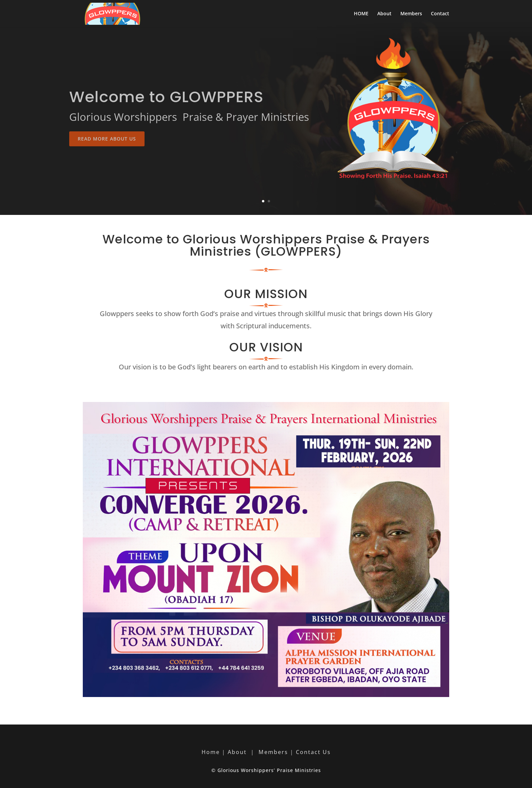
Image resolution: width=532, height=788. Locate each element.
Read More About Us (107, 154)
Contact (440, 14)
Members (411, 14)
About (384, 14)
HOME (361, 14)
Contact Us (313, 752)
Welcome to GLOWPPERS (166, 112)
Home (211, 752)
